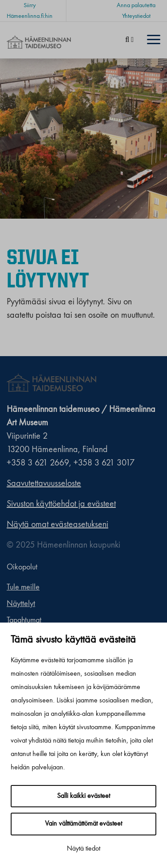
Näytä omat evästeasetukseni (57, 525)
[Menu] (154, 40)
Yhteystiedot (136, 16)
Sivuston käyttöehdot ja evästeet (61, 504)
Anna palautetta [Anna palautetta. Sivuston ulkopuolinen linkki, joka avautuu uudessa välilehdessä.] (136, 5)
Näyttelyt (21, 604)
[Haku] (129, 40)
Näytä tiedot (83, 849)
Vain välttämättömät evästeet (83, 824)
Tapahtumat (24, 620)
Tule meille (23, 587)
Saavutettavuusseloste (44, 484)
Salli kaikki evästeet (83, 796)
